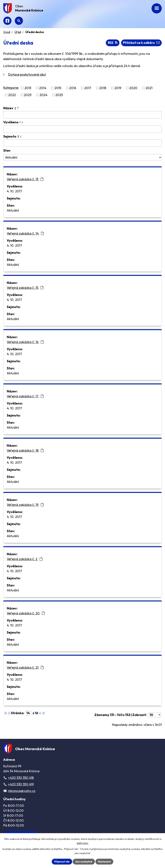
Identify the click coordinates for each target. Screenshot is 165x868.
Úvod (7, 32)
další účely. (83, 843)
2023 (28, 95)
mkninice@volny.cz (22, 791)
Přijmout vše (62, 861)
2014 (43, 88)
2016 (73, 88)
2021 (149, 88)
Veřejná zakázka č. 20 (26, 613)
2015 (58, 88)
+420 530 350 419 (21, 784)
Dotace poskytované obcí (27, 74)
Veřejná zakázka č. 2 (25, 559)
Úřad (18, 32)
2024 (43, 95)
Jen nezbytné (84, 861)
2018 (103, 88)
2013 (28, 88)
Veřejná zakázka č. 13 (25, 179)
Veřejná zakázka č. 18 (25, 450)
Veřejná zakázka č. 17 (25, 396)
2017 (88, 88)
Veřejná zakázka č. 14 (25, 233)
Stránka (17, 713)
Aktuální (13, 210)
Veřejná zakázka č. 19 (25, 505)
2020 (133, 88)
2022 (12, 95)
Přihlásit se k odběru (141, 43)
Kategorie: (11, 88)
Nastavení (104, 861)
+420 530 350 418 (21, 778)
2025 (59, 95)
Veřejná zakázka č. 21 (25, 667)
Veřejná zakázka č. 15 (25, 288)
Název (10, 108)
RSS (113, 43)
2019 (118, 88)
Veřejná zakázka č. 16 (25, 342)
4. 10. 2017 (14, 191)
